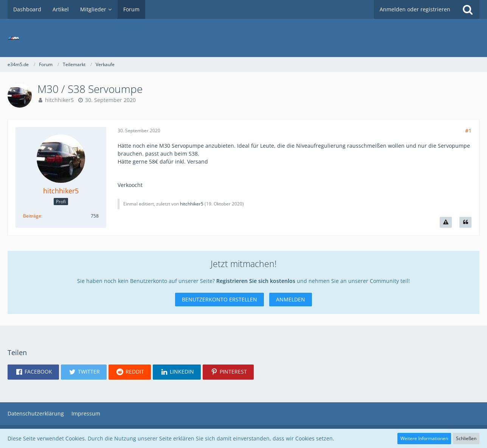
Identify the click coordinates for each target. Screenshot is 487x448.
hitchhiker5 (59, 100)
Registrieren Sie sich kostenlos (256, 281)
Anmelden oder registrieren (415, 9)
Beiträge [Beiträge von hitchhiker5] (32, 216)
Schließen (466, 438)
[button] (33, 372)
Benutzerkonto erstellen (219, 299)
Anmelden (291, 299)
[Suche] (468, 9)
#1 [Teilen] (468, 131)
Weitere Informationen (424, 438)
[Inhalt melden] (446, 222)
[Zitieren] (465, 222)
